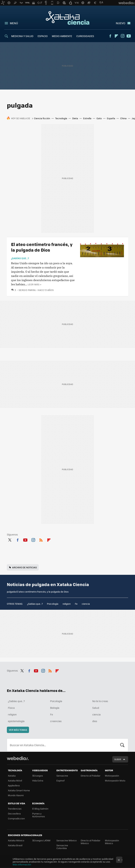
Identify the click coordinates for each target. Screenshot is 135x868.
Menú (14, 23)
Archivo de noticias (24, 567)
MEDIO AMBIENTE (62, 36)
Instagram (123, 36)
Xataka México (16, 840)
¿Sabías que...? (20, 258)
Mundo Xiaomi (16, 795)
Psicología (53, 604)
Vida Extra (38, 780)
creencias (56, 721)
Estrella (87, 118)
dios (95, 721)
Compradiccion (16, 818)
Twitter (10, 539)
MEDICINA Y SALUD (22, 36)
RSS (41, 539)
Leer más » (34, 284)
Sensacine (62, 776)
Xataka (12, 776)
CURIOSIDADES (85, 36)
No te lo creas (100, 701)
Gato (99, 118)
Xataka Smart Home (19, 790)
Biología (55, 708)
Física (11, 708)
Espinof (60, 780)
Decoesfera (14, 813)
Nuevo (120, 23)
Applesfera (14, 785)
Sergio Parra (27, 290)
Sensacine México (67, 840)
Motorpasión (112, 776)
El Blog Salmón (40, 809)
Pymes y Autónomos (38, 815)
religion (67, 604)
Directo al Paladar (91, 776)
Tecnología (61, 118)
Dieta (75, 118)
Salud (96, 708)
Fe (76, 604)
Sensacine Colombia (62, 847)
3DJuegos (38, 776)
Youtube (129, 36)
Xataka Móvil (15, 780)
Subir (118, 759)
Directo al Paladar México (91, 842)
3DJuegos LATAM (41, 840)
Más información (22, 864)
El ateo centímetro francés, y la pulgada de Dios (42, 247)
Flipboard (116, 36)
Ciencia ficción (42, 118)
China (123, 118)
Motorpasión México (112, 842)
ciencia (86, 604)
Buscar (122, 745)
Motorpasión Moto (115, 780)
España (111, 118)
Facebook (110, 36)
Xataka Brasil (15, 845)
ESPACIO (43, 36)
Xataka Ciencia (68, 18)
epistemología (16, 721)
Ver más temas (18, 730)
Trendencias (15, 809)
